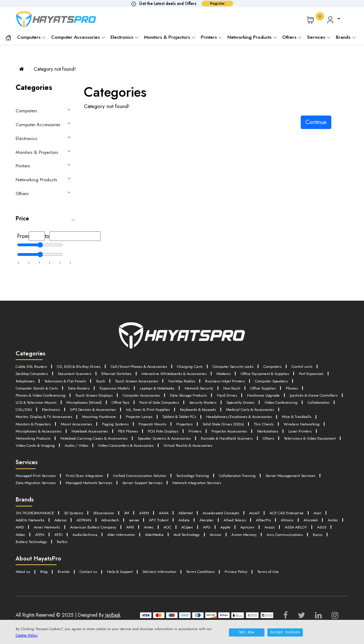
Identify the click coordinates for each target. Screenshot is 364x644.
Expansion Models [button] (230, 387)
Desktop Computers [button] (69, 373)
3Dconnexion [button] (117, 521)
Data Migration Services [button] (107, 492)
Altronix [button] (87, 535)
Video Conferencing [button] (210, 407)
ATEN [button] (216, 542)
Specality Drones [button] (163, 407)
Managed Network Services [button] (168, 492)
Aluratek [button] (112, 535)
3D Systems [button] (83, 521)
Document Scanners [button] (118, 373)
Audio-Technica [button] (269, 542)
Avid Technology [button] (65, 549)
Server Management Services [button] (45, 492)
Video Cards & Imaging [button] (135, 448)
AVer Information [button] (311, 542)
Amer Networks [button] (187, 535)
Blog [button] (47, 578)
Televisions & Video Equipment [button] (69, 448)
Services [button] (319, 37)
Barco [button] (215, 549)
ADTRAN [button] (163, 528)
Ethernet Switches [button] (165, 373)
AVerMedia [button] (27, 549)
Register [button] (217, 3)
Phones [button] (138, 394)
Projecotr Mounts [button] (120, 428)
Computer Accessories (78, 37)
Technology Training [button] (220, 485)
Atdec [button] (194, 542)
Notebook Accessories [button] (103, 434)
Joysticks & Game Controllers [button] (179, 400)
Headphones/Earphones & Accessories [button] (196, 421)
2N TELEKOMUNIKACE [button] (39, 521)
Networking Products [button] (72, 441)
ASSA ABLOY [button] (143, 542)
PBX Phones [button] (146, 434)
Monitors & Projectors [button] (312, 421)
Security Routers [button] (121, 407)
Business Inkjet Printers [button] (37, 387)
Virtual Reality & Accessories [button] (44, 455)
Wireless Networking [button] (287, 428)
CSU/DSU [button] (286, 407)
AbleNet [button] (208, 521)
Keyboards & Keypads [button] (164, 414)
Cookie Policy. (27, 635)
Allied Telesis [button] (29, 535)
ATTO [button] (237, 542)
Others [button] (22, 448)
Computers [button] (309, 366)
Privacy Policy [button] (264, 578)
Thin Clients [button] (245, 428)
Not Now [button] (247, 632)
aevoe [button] (220, 528)
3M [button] (143, 521)
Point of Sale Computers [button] (72, 407)
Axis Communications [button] (178, 549)
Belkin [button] (284, 549)
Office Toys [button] (27, 407)
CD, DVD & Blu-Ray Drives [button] (87, 366)
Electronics (124, 37)
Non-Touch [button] (70, 394)
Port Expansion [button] (97, 380)
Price (22, 218)
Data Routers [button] (190, 387)
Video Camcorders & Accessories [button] (242, 448)
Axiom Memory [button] (131, 549)
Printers (211, 37)
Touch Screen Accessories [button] (261, 380)
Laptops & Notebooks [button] (279, 387)
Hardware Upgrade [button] (122, 400)
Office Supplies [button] (106, 394)
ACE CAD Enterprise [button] (36, 528)
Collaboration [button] (253, 407)
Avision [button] (99, 549)
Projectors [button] (156, 428)
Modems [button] (287, 373)
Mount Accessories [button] (34, 428)
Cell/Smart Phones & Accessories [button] (156, 366)
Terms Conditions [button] (223, 578)
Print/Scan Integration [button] (94, 485)
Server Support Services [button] (229, 492)
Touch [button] (218, 380)
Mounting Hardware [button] (36, 421)
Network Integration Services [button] (291, 492)
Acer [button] (71, 528)
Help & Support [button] (131, 578)
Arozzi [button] (114, 542)
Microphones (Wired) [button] (298, 400)
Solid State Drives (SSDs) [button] (199, 428)
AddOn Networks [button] (103, 528)
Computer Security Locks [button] (264, 366)
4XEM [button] (162, 521)
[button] (333, 20)
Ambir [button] (136, 535)
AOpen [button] (23, 542)
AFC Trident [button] (248, 528)
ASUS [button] (172, 542)
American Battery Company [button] (240, 535)
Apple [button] (65, 542)
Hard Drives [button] (81, 400)
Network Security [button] (32, 394)
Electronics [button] (316, 407)
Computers (31, 37)
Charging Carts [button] (215, 366)
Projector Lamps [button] (81, 421)
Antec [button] (303, 535)
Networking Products (252, 37)
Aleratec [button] (301, 528)
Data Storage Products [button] (38, 400)
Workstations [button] (300, 434)
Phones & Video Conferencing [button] (185, 394)
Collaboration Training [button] (273, 485)
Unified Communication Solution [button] (158, 485)
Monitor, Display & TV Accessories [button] (297, 414)
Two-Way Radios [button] (313, 380)
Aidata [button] (276, 528)
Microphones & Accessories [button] (43, 434)
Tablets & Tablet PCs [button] (127, 421)
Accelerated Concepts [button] (248, 521)
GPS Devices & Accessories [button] (43, 414)
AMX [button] (282, 535)
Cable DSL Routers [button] (34, 366)
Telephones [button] (133, 380)
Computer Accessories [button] (303, 394)
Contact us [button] (96, 578)
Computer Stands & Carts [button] (143, 387)
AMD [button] (157, 535)
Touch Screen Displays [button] (248, 394)
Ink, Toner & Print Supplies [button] (106, 414)
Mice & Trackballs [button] (263, 421)
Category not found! (55, 69)
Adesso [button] (137, 528)
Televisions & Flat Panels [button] (178, 380)
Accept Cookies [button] (285, 632)
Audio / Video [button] (183, 448)
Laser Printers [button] (28, 441)
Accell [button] (287, 521)
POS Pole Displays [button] (184, 434)
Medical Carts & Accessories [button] (224, 414)
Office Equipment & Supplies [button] (44, 380)
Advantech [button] (193, 528)
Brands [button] (346, 37)
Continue (316, 122)
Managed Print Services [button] (39, 485)
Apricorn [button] (89, 542)
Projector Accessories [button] (257, 434)
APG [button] (44, 542)
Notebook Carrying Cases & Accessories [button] (142, 441)
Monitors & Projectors (170, 37)
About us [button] (24, 578)
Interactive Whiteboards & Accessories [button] (231, 373)
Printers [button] (219, 434)
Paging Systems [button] (78, 428)
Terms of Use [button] (300, 578)
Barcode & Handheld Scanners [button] (296, 441)
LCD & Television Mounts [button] (243, 400)
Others (292, 37)
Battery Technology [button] (249, 549)
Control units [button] (28, 373)
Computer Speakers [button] (88, 387)
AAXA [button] (184, 521)
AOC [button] (323, 535)
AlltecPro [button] (61, 535)
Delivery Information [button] (176, 578)
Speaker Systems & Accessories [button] (224, 441)
